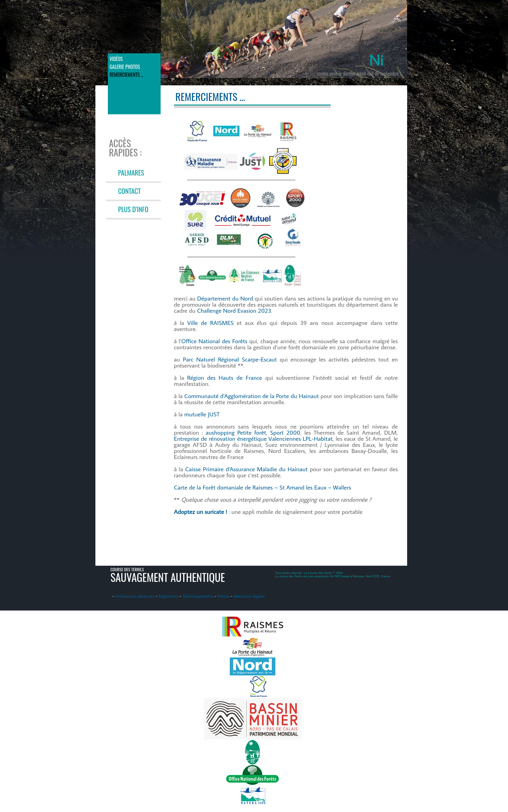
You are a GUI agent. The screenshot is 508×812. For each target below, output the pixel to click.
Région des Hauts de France (225, 377)
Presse (223, 596)
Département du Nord (225, 298)
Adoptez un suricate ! (201, 511)
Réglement (168, 596)
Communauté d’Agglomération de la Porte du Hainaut (252, 396)
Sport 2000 (285, 432)
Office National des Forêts (214, 341)
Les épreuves (143, 596)
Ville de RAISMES (210, 322)
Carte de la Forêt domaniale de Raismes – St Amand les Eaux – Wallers (263, 487)
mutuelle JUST (202, 414)
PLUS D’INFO (133, 209)
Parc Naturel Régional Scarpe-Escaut (230, 359)
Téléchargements (198, 596)
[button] (242, 199)
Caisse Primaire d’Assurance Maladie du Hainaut (247, 469)
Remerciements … (127, 75)
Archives (123, 596)
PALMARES (131, 173)
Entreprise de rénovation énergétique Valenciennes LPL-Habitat (253, 438)
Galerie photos (125, 67)
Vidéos (116, 59)
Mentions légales (249, 596)
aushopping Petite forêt (236, 432)
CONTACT (130, 191)
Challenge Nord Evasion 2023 (234, 310)
